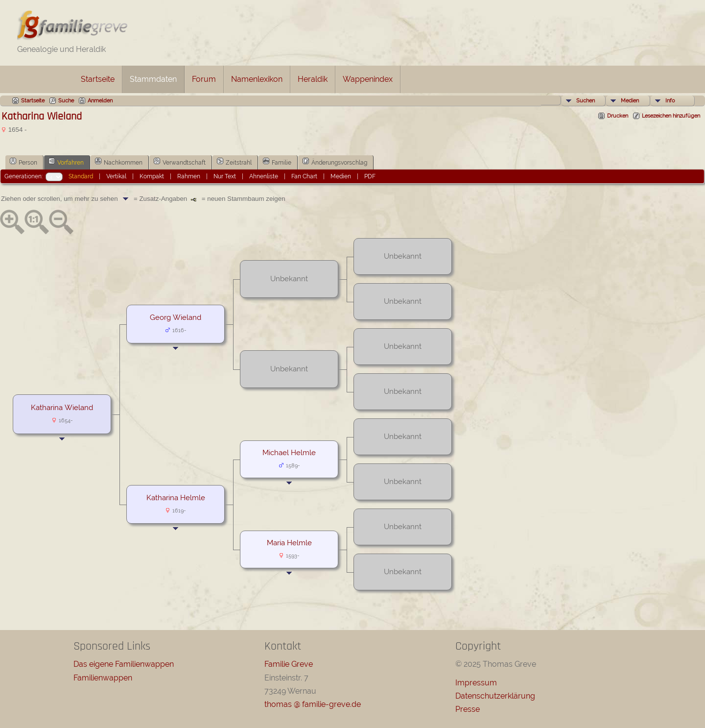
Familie (277, 162)
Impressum (476, 683)
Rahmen (189, 176)
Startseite (98, 79)
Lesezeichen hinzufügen (671, 116)
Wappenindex (368, 79)
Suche (66, 101)
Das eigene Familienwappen (124, 664)
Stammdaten (153, 79)
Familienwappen (103, 678)
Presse (468, 709)
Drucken (618, 116)
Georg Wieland (176, 317)
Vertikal (116, 176)
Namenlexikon (257, 79)
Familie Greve (289, 664)
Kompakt (152, 176)
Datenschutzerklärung (495, 696)
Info (670, 101)
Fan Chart (304, 176)
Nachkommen (119, 162)
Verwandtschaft (180, 162)
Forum (204, 79)
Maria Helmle (289, 543)
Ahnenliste (264, 176)
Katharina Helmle (176, 497)
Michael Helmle (289, 452)
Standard (81, 176)
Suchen (586, 101)
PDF (370, 176)
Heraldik (313, 79)
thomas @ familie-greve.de (313, 704)
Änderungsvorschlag (335, 162)
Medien (630, 101)
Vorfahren (66, 162)
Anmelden (100, 101)
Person (23, 162)
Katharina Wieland (62, 407)
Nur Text (225, 176)
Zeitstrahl (234, 162)
